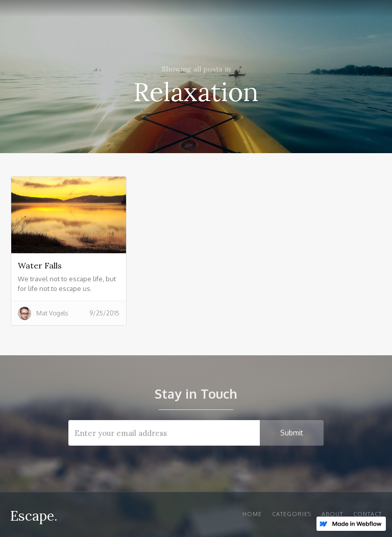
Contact (367, 514)
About (332, 514)
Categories (292, 514)
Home (252, 514)
